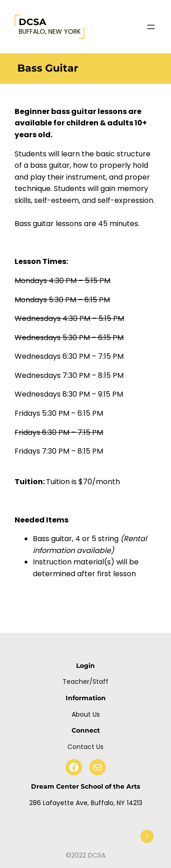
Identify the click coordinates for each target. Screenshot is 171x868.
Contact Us (85, 747)
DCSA (32, 22)
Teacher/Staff (85, 682)
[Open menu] (151, 27)
